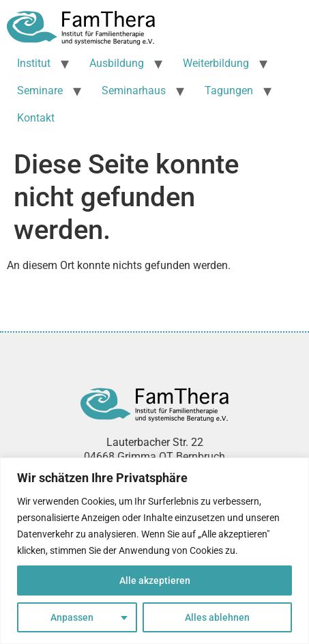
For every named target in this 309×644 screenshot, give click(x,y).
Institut (34, 63)
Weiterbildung (216, 63)
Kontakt (36, 118)
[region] (154, 551)
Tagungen (229, 90)
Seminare (40, 90)
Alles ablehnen (217, 617)
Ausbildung (117, 63)
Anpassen (72, 617)
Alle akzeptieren (155, 580)
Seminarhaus (134, 90)
